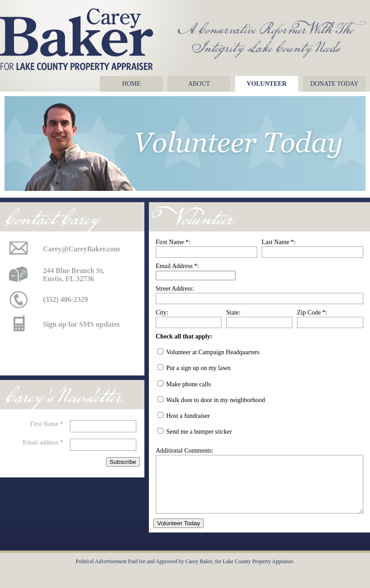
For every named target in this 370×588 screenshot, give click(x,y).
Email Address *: (177, 266)
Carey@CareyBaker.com (81, 249)
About (199, 84)
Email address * (43, 442)
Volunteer (267, 84)
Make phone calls (189, 384)
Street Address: (175, 289)
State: (233, 313)
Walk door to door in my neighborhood (215, 400)
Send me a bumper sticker (199, 432)
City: (162, 313)
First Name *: (173, 242)
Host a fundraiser (188, 416)
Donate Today (335, 84)
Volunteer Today (178, 534)
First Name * (47, 424)
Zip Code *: (312, 313)
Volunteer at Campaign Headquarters (213, 352)
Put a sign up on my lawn (199, 368)
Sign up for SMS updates (81, 324)
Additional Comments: (185, 451)
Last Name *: (279, 242)
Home (131, 84)
